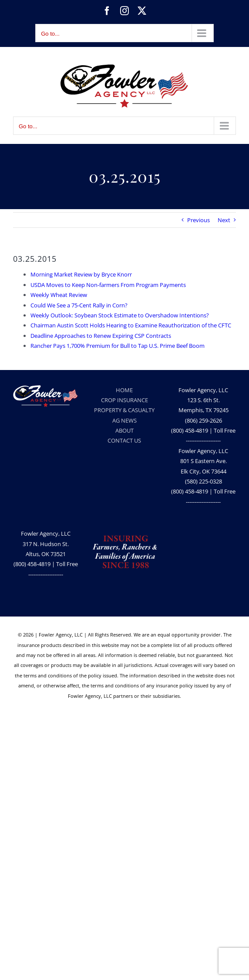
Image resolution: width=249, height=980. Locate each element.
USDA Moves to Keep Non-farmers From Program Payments (108, 285)
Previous (199, 220)
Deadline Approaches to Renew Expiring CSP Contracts (101, 336)
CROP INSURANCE (124, 400)
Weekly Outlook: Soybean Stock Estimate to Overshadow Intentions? (120, 315)
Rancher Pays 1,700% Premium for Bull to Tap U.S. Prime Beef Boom (118, 346)
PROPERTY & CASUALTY (124, 410)
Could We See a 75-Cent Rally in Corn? (79, 305)
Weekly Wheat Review (59, 295)
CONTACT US (124, 440)
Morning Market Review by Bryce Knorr (81, 274)
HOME (124, 390)
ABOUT (124, 430)
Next (224, 220)
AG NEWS (124, 420)
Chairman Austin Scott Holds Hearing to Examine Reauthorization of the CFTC (131, 325)
